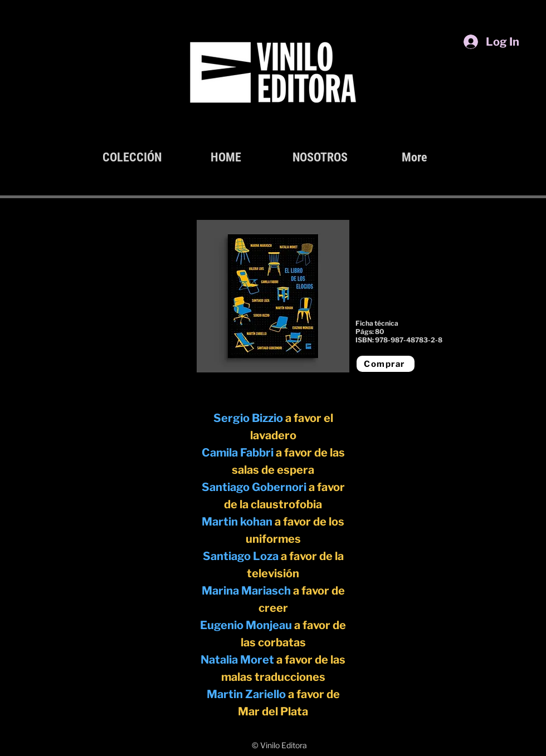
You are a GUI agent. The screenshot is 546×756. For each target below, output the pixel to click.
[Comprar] (386, 364)
